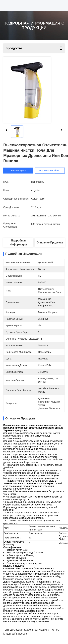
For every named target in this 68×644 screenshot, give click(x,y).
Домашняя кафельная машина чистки (34, 630)
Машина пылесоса (15, 634)
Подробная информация (18, 243)
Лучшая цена (18, 171)
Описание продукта (50, 243)
